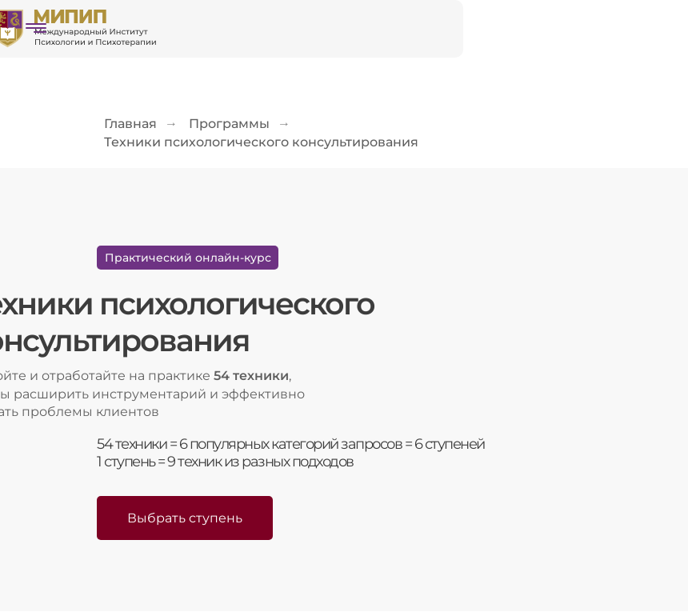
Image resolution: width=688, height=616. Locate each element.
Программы (229, 124)
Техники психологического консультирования (261, 142)
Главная (130, 124)
